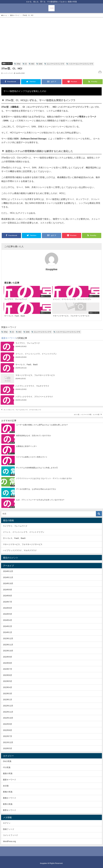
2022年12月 (8, 706)
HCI (33, 64)
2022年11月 (8, 712)
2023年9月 (8, 657)
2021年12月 (8, 742)
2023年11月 (8, 645)
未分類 (6, 786)
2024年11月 (8, 577)
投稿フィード (9, 829)
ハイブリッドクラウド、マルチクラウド (20, 550)
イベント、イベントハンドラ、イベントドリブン (24, 532)
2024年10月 (8, 583)
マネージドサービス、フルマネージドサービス (23, 544)
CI (26, 64)
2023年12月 (8, 638)
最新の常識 (8, 773)
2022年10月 (8, 718)
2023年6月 (8, 675)
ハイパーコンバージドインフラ (81, 64)
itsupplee (51, 269)
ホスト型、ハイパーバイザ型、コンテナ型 (87, 415)
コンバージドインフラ (55, 64)
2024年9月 (8, 590)
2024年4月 (8, 620)
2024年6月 (8, 608)
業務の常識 (8, 792)
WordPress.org (9, 841)
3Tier (18, 64)
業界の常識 (8, 804)
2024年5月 (8, 614)
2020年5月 (8, 748)
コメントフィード (10, 835)
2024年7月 (8, 602)
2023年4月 (8, 687)
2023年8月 (8, 663)
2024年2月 (8, 626)
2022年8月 (8, 730)
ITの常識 (7, 767)
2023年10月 (8, 651)
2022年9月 (8, 724)
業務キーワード (10, 798)
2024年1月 (8, 632)
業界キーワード (10, 810)
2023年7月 (8, 669)
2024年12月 (8, 571)
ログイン (7, 823)
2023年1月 (8, 700)
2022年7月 (8, 736)
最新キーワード (7, 63)
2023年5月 (8, 681)
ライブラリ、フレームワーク (15, 526)
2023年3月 (8, 694)
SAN (40, 64)
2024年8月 (8, 596)
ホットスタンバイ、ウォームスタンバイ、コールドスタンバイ (22, 410)
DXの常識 (7, 761)
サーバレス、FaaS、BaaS (14, 538)
